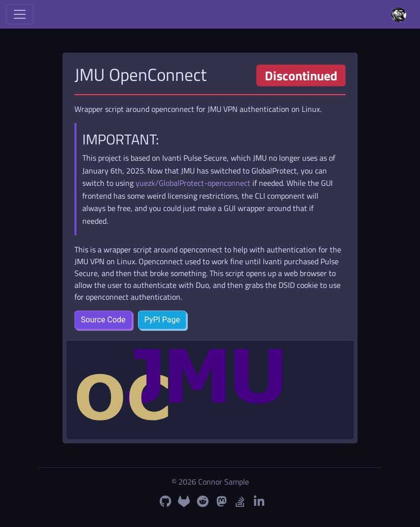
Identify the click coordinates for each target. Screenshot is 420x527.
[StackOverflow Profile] (240, 501)
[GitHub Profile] (165, 501)
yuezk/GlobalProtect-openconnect (193, 183)
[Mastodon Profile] (221, 501)
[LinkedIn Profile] (259, 501)
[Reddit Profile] (203, 501)
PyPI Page (162, 320)
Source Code (103, 320)
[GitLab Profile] (184, 501)
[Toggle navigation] (20, 14)
